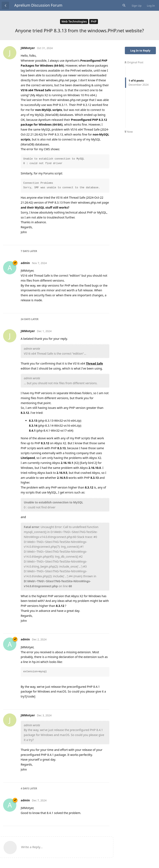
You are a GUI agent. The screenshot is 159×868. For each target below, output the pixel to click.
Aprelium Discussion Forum (38, 5)
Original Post (134, 62)
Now (129, 132)
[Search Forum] (124, 5)
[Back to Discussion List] (5, 5)
